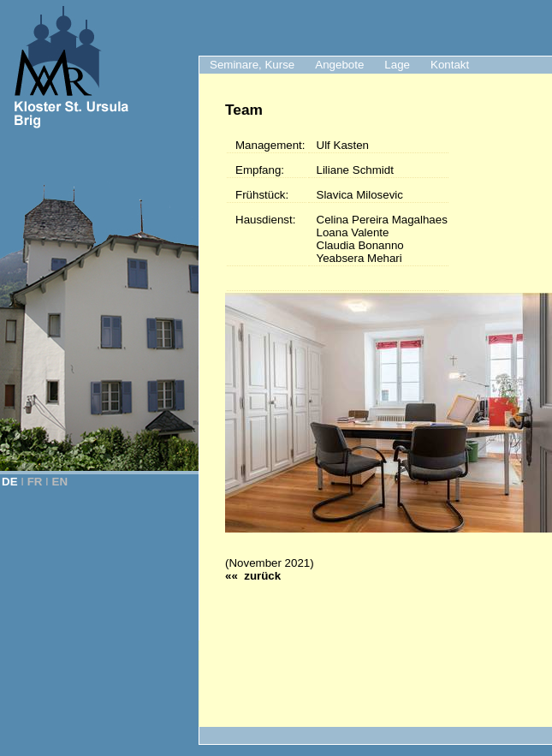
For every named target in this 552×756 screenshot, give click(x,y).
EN (60, 482)
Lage (397, 65)
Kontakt (450, 65)
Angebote (339, 65)
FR (35, 482)
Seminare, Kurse (252, 65)
